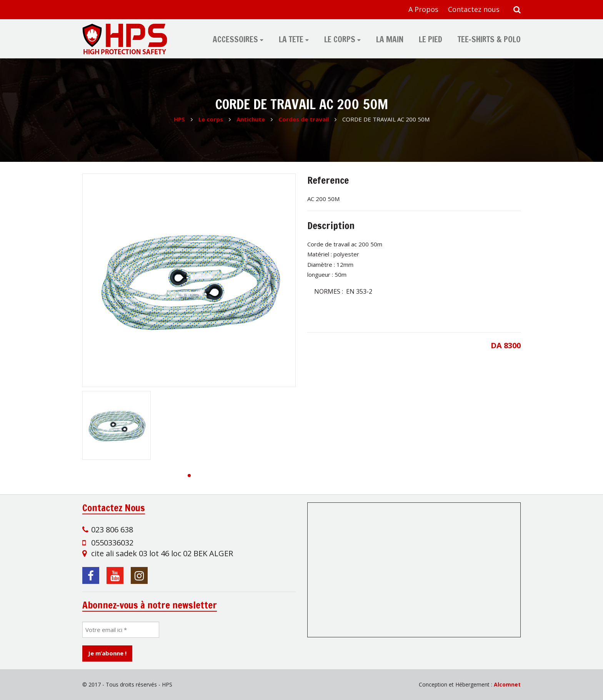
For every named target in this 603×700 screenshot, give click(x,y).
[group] (189, 280)
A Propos (423, 9)
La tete (291, 39)
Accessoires (235, 39)
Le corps (340, 39)
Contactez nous (474, 9)
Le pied (431, 39)
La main (390, 39)
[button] (189, 476)
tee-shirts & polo (489, 39)
